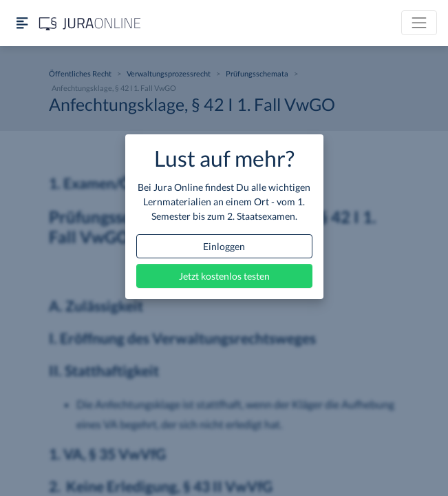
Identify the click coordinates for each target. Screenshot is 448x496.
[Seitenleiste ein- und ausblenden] (22, 23)
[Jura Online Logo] (90, 23)
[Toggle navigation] (419, 23)
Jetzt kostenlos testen (224, 276)
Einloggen (224, 246)
